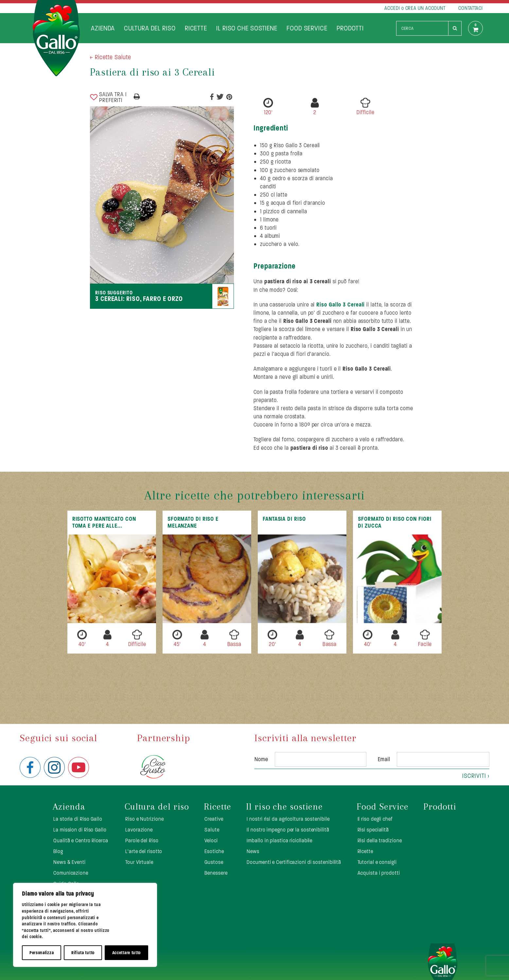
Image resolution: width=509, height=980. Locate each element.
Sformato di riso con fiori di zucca (395, 522)
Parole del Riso (142, 840)
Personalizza (42, 953)
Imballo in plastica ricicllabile (280, 840)
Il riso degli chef (375, 819)
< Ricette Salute (110, 57)
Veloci (211, 840)
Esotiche (214, 851)
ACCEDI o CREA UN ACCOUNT (415, 8)
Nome (261, 759)
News (253, 851)
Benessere (216, 873)
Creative (214, 819)
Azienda (103, 28)
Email (384, 759)
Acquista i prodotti (379, 873)
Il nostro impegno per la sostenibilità (288, 830)
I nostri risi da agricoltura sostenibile (288, 819)
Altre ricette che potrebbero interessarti (254, 495)
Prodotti (350, 28)
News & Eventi (70, 862)
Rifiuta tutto (83, 953)
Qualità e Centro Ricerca (81, 840)
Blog (58, 851)
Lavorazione (139, 830)
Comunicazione (71, 873)
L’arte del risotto (144, 851)
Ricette (196, 28)
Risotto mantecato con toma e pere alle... (104, 522)
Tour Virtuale (139, 862)
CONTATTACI (471, 8)
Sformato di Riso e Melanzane (193, 522)
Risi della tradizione (380, 840)
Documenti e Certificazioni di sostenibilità (294, 862)
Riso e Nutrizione (144, 819)
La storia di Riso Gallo (78, 819)
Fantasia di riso (284, 519)
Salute (212, 830)
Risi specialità (373, 830)
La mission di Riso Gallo (80, 830)
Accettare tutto (127, 953)
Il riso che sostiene (247, 28)
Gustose (214, 862)
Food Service (307, 28)
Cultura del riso (150, 28)
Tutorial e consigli (377, 862)
